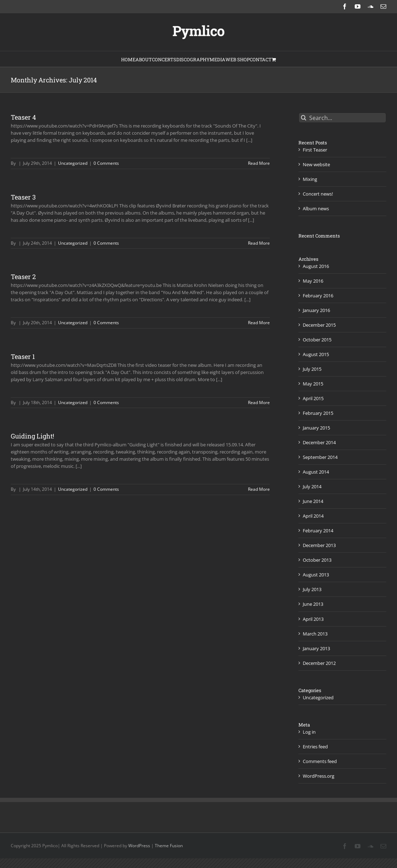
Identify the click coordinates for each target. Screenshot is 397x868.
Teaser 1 (23, 356)
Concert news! (318, 194)
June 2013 (313, 604)
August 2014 (316, 472)
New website (316, 164)
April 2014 (313, 516)
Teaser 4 (23, 117)
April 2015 (313, 398)
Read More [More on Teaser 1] (259, 402)
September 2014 (320, 457)
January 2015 (316, 428)
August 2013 (316, 575)
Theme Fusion (169, 846)
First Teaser (315, 150)
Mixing (310, 179)
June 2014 (313, 501)
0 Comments (106, 163)
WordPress (139, 846)
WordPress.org (319, 776)
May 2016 (313, 281)
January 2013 (316, 648)
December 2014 (319, 442)
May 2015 (313, 384)
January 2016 (316, 310)
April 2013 (313, 619)
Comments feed (320, 761)
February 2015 (318, 413)
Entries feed (315, 747)
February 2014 (318, 531)
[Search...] (342, 118)
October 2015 (317, 340)
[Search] (304, 118)
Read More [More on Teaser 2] (259, 323)
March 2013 (315, 634)
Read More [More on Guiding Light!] (259, 489)
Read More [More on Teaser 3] (259, 243)
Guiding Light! (32, 436)
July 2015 (312, 369)
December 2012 (319, 663)
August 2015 (316, 354)
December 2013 (319, 545)
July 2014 (312, 486)
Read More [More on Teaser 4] (259, 163)
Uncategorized (73, 163)
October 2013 (317, 560)
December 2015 (319, 325)
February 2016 (318, 296)
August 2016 (316, 266)
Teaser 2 (23, 277)
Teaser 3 (23, 197)
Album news (316, 208)
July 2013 (312, 589)
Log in (309, 732)
